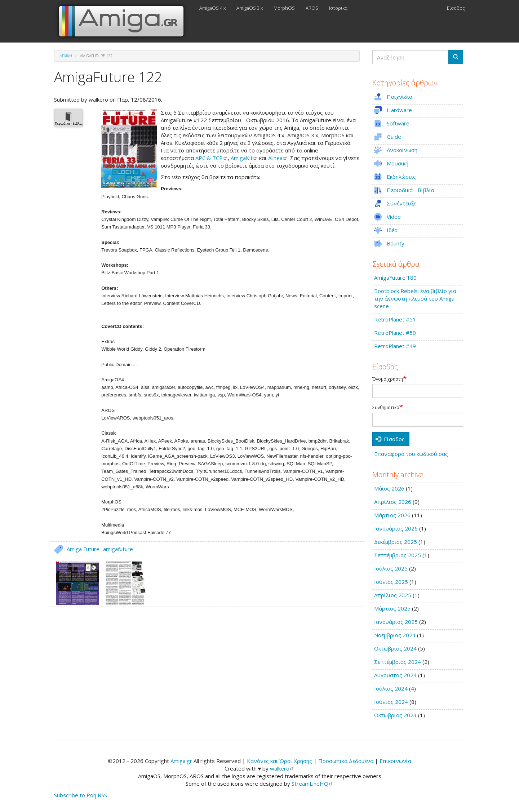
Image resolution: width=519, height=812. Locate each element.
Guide (394, 137)
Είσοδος (456, 8)
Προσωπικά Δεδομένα (346, 761)
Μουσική (398, 163)
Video (394, 217)
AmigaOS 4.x (212, 8)
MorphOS (284, 8)
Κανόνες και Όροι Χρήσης (280, 761)
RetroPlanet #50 (395, 333)
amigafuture (118, 549)
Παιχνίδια (400, 97)
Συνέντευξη (402, 203)
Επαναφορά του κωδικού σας (411, 454)
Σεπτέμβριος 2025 (398, 555)
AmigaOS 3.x (250, 8)
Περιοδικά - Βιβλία (69, 123)
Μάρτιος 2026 (392, 515)
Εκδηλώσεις (401, 177)
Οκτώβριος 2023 (395, 715)
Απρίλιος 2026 (393, 502)
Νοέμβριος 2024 (395, 635)
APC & (212, 158)
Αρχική (66, 56)
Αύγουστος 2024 (395, 675)
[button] (129, 148)
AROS (312, 8)
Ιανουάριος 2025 (396, 622)
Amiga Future (83, 549)
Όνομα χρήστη (388, 379)
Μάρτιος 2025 (392, 608)
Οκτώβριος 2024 (395, 648)
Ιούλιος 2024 (391, 688)
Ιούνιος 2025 (391, 582)
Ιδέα (392, 230)
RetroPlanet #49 (395, 346)
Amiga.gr (181, 761)
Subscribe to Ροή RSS (81, 795)
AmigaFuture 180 (395, 278)
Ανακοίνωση (402, 150)
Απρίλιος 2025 (393, 595)
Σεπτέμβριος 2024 (398, 662)
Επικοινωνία (395, 761)
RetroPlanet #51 (395, 319)
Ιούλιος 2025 (391, 568)
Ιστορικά (338, 8)
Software (398, 123)
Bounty (396, 243)
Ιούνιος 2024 (391, 702)
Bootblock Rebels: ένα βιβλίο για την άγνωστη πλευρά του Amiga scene (415, 298)
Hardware (399, 110)
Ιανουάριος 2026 (396, 528)
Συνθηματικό (386, 408)
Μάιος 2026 (389, 488)
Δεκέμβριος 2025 (396, 542)
